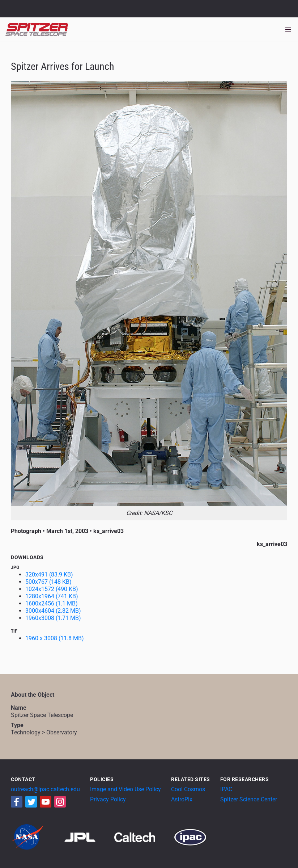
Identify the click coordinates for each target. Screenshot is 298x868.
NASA (14, 9)
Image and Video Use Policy (125, 789)
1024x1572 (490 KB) (52, 589)
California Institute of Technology (48, 12)
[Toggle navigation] (288, 30)
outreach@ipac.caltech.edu (45, 789)
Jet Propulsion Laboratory (48, 5)
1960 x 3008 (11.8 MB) (55, 638)
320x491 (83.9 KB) (49, 575)
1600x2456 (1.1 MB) (52, 603)
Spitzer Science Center (249, 799)
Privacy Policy (108, 799)
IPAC (226, 789)
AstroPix (182, 799)
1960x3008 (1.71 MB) (53, 618)
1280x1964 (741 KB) (52, 596)
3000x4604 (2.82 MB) (53, 611)
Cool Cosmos (188, 789)
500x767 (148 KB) (48, 582)
